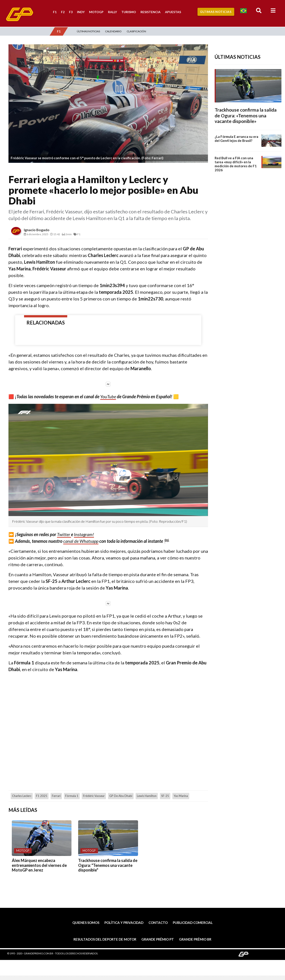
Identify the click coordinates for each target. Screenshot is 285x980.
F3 (71, 12)
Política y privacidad (124, 923)
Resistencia (151, 12)
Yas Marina (181, 796)
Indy (81, 12)
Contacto (158, 923)
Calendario (113, 31)
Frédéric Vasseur (94, 796)
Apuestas (173, 12)
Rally (112, 12)
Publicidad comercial (193, 923)
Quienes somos (86, 923)
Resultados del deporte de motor (105, 939)
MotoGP (96, 12)
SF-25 (165, 796)
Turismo (129, 12)
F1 (55, 12)
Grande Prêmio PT (158, 939)
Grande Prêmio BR (195, 939)
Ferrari (56, 796)
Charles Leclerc (22, 796)
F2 (63, 12)
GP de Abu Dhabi (121, 796)
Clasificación (136, 31)
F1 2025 (42, 796)
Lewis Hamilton (147, 796)
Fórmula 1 (72, 796)
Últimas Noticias (216, 12)
